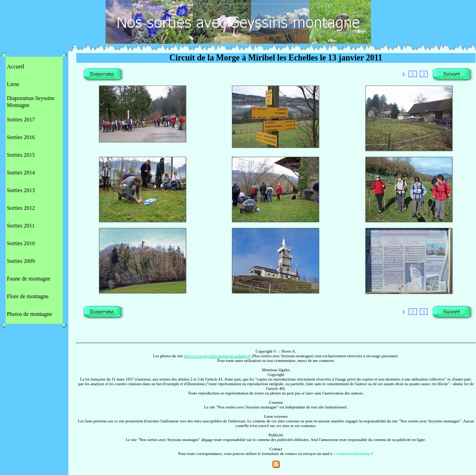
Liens (13, 84)
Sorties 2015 (21, 155)
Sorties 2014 (21, 173)
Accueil (16, 67)
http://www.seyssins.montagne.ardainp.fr (218, 356)
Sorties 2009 (21, 261)
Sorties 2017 (21, 120)
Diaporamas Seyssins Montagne (31, 102)
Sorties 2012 (21, 208)
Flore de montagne (28, 296)
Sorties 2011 (21, 226)
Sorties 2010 (21, 243)
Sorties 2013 (21, 190)
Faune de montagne (29, 279)
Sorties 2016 (21, 137)
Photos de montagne (30, 314)
